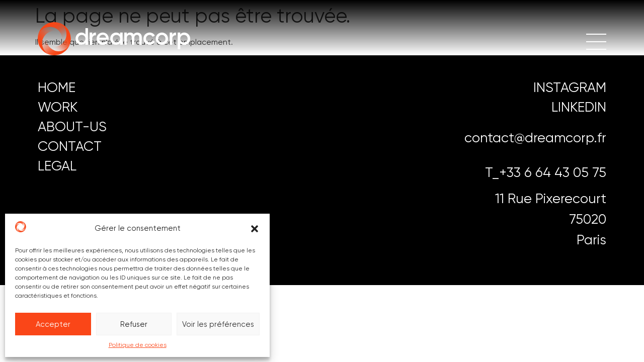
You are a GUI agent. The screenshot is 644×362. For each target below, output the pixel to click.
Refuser (134, 324)
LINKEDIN (579, 107)
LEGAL (57, 166)
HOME (57, 87)
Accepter (53, 324)
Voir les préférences (218, 324)
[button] (255, 229)
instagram (570, 87)
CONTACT (70, 146)
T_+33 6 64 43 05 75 (546, 172)
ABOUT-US (72, 126)
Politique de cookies (138, 345)
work (58, 107)
